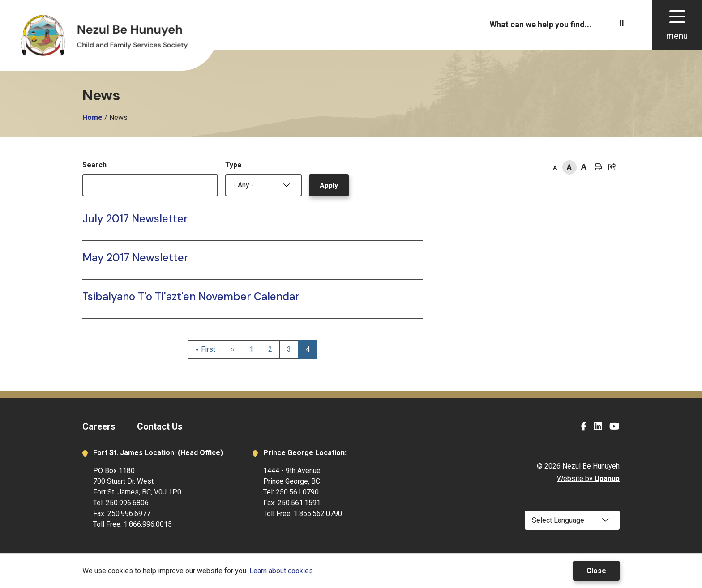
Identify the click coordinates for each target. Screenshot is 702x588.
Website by (588, 479)
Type (233, 165)
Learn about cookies (281, 571)
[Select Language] (572, 520)
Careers (99, 426)
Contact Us (160, 426)
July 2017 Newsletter (135, 219)
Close (596, 571)
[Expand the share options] (612, 167)
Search (94, 165)
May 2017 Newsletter (135, 258)
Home (92, 117)
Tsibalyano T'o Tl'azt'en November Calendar (191, 296)
